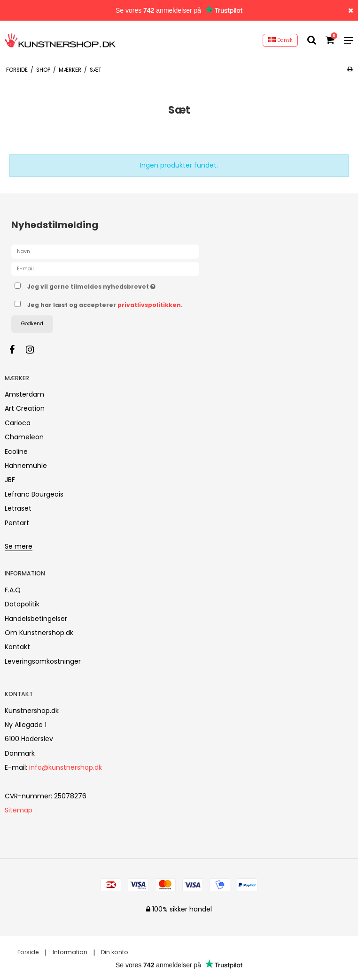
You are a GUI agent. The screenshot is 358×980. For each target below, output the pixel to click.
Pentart (17, 523)
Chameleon (24, 437)
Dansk (280, 40)
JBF (10, 480)
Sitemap (19, 810)
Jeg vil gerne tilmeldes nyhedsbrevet (115, 285)
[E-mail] (105, 268)
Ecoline (16, 452)
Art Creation (25, 408)
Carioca (18, 423)
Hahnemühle (26, 466)
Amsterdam (24, 394)
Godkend (32, 324)
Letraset (18, 508)
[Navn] (105, 251)
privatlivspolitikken (149, 305)
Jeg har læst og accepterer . (105, 305)
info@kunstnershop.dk (66, 767)
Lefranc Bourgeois (34, 494)
